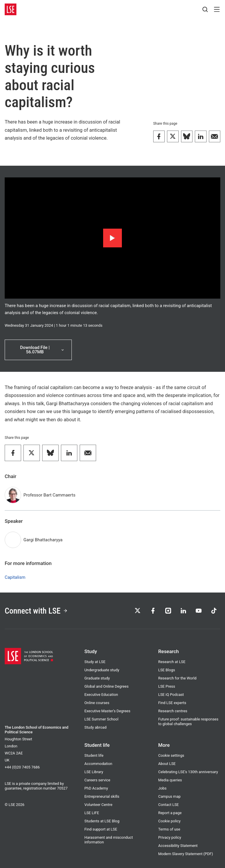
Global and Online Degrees (106, 686)
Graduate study (97, 678)
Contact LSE (168, 805)
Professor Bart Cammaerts (49, 495)
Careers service (97, 780)
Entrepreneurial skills (102, 796)
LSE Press (167, 686)
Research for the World (177, 678)
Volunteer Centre (98, 805)
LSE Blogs (167, 670)
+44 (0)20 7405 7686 (22, 767)
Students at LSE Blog (102, 821)
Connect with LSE (36, 611)
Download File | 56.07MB (43, 350)
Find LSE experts (172, 703)
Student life (94, 755)
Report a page (170, 813)
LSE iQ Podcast (171, 695)
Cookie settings (171, 755)
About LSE (167, 764)
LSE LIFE (92, 813)
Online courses (97, 703)
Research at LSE (172, 662)
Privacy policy (170, 837)
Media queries (170, 780)
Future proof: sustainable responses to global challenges (188, 721)
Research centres (173, 711)
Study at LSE (95, 662)
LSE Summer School (101, 719)
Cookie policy (169, 821)
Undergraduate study (102, 670)
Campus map (169, 796)
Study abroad (96, 727)
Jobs (162, 788)
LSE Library (94, 772)
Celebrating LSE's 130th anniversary (188, 772)
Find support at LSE (101, 829)
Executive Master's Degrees (107, 711)
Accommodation (98, 764)
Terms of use (169, 829)
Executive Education (101, 695)
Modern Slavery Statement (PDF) (186, 854)
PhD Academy (96, 788)
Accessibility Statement (178, 846)
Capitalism (15, 577)
